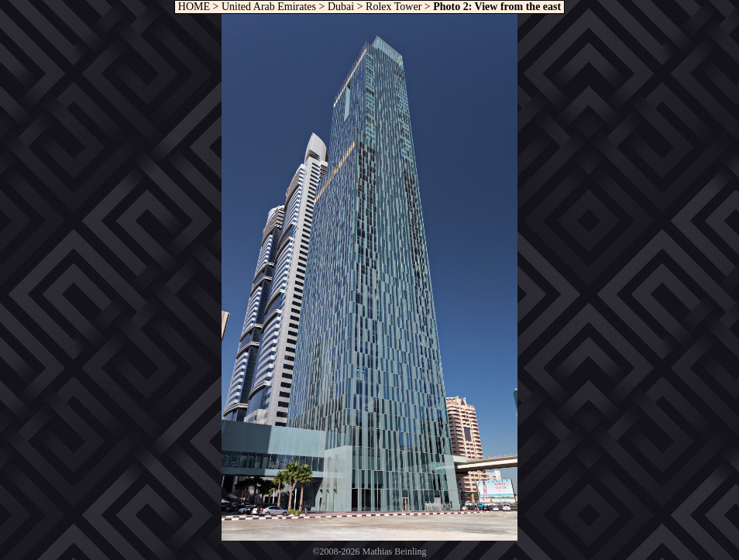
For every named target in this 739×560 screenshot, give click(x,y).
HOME (192, 7)
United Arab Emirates (269, 7)
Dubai (341, 7)
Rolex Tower (394, 7)
